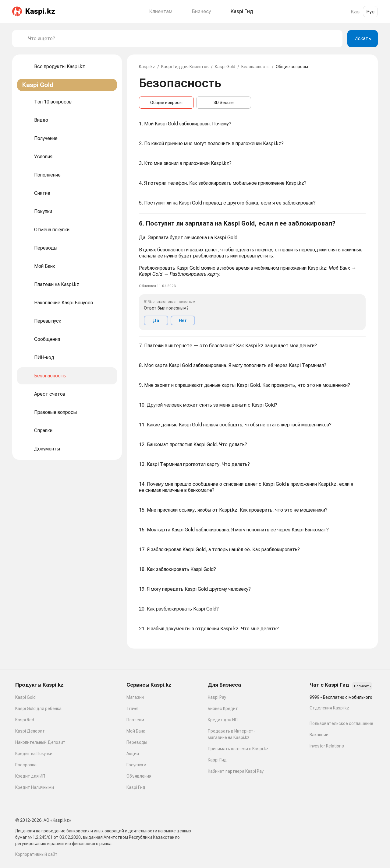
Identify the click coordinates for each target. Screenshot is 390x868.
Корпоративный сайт (36, 854)
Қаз (355, 12)
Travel (132, 709)
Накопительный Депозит (40, 742)
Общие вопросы (166, 103)
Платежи (135, 720)
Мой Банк (136, 731)
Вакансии (319, 735)
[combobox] (183, 39)
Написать (362, 686)
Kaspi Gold (225, 67)
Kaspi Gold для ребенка (38, 709)
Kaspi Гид (136, 787)
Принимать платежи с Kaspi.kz (238, 749)
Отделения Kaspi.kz (329, 708)
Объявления (139, 776)
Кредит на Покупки (34, 754)
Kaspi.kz (147, 67)
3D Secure (224, 103)
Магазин (135, 697)
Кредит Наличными (35, 787)
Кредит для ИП (30, 776)
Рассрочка (26, 765)
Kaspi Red (25, 720)
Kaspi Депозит (30, 731)
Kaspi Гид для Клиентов (185, 67)
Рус (370, 12)
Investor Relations (327, 746)
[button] (252, 275)
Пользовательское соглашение (341, 723)
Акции (133, 754)
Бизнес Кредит (223, 709)
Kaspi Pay (217, 697)
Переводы (137, 742)
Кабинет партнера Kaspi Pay (236, 771)
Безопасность (255, 67)
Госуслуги (136, 765)
